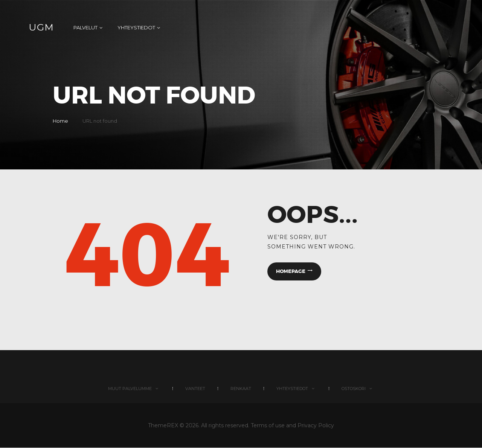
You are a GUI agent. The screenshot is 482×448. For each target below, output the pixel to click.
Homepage (291, 271)
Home (60, 121)
